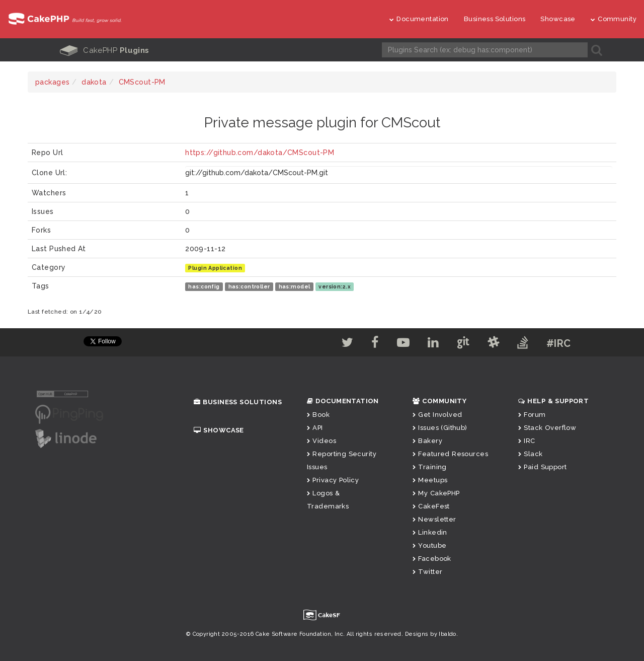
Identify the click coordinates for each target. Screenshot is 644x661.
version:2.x (335, 286)
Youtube (429, 545)
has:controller (249, 286)
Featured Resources (450, 454)
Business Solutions (495, 19)
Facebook (432, 559)
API (315, 428)
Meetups (430, 480)
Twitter (427, 572)
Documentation (419, 19)
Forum (532, 415)
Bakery (427, 441)
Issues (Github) (440, 428)
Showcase (558, 19)
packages (52, 82)
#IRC (559, 343)
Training (430, 467)
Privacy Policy (333, 480)
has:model (295, 286)
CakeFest (431, 506)
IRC (527, 441)
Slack (531, 454)
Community (614, 19)
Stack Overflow (547, 428)
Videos (321, 441)
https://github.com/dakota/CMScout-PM (260, 153)
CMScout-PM (142, 82)
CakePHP (105, 50)
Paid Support (542, 467)
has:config (204, 286)
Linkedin (430, 532)
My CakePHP (436, 493)
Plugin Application (215, 268)
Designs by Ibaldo (431, 634)
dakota (94, 82)
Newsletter (434, 519)
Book (318, 415)
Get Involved (437, 415)
